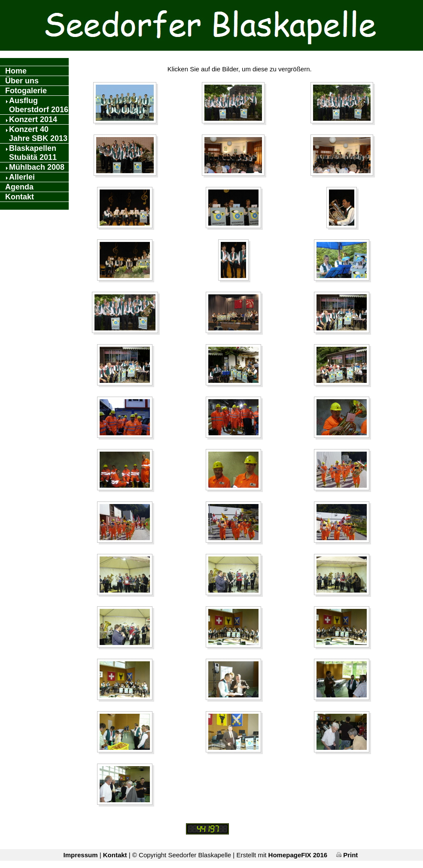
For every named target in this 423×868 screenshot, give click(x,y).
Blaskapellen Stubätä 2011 (33, 153)
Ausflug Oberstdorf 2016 (39, 105)
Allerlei (22, 177)
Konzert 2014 (33, 119)
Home (16, 71)
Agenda (19, 187)
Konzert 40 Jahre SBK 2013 (38, 134)
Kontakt (20, 197)
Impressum (80, 855)
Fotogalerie (26, 91)
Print (347, 855)
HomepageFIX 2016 (298, 855)
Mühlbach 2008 (37, 167)
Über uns (22, 81)
